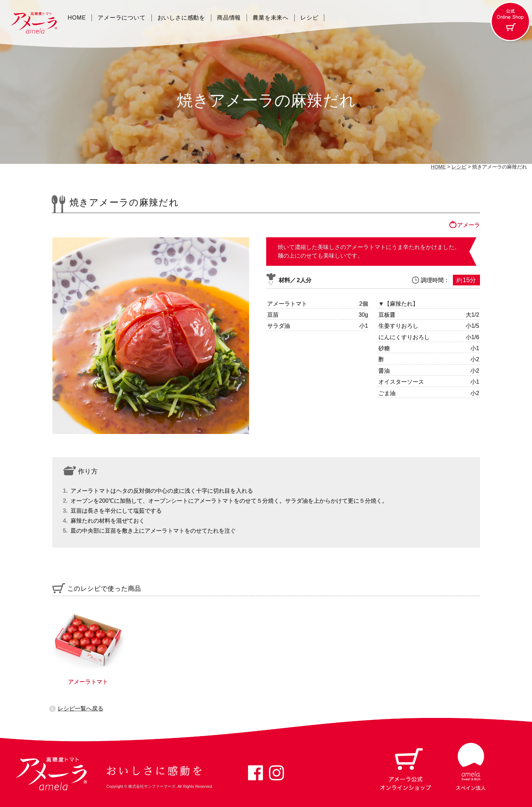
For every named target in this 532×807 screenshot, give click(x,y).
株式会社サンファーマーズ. (152, 786)
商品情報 (229, 18)
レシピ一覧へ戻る (81, 708)
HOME (77, 18)
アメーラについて (122, 18)
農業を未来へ (271, 18)
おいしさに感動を (181, 18)
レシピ (309, 18)
